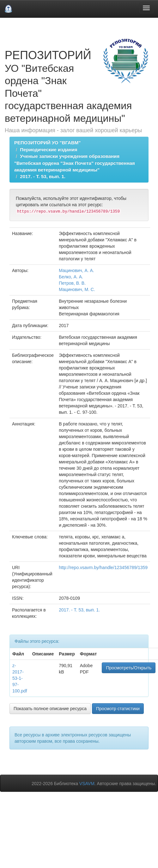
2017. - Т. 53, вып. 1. (43, 176)
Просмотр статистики (118, 709)
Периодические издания (49, 149)
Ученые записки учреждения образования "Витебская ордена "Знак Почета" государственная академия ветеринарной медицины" (75, 163)
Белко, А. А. (71, 277)
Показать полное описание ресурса (50, 709)
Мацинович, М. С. (77, 289)
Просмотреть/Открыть (129, 668)
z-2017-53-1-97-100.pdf (20, 678)
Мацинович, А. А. (76, 270)
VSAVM (87, 784)
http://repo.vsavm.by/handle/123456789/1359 (103, 567)
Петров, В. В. (72, 283)
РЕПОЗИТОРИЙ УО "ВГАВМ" (47, 143)
